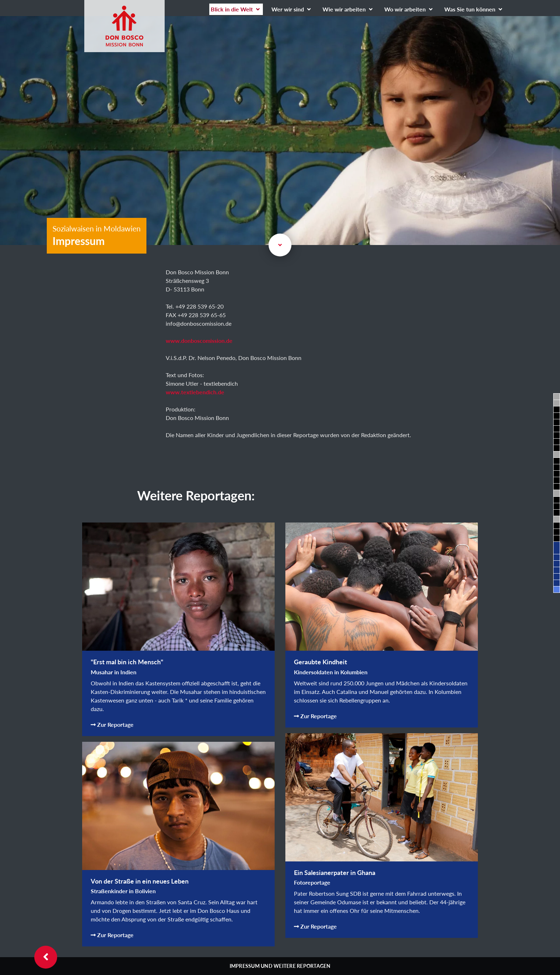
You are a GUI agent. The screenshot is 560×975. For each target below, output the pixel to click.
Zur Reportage (112, 724)
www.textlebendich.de (195, 392)
